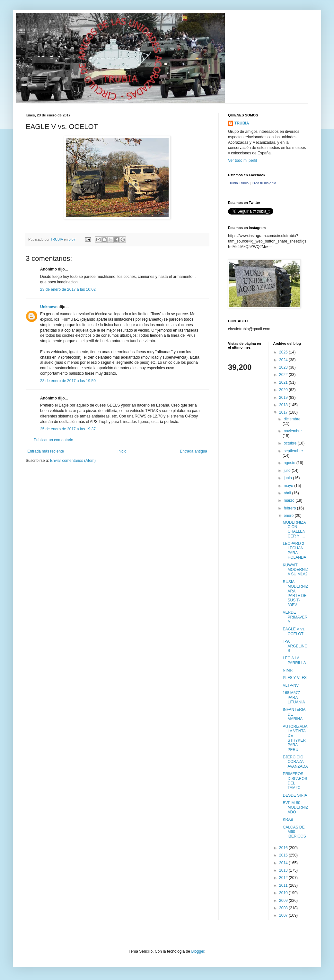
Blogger (198, 951)
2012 (284, 878)
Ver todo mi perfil (242, 160)
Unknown (49, 307)
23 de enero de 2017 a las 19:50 (68, 381)
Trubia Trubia (238, 183)
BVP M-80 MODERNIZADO (295, 807)
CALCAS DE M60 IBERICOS (294, 832)
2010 (284, 893)
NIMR (288, 670)
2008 (284, 908)
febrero (290, 508)
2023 (284, 367)
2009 (284, 901)
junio (288, 478)
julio (288, 471)
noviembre (293, 431)
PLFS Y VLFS (294, 678)
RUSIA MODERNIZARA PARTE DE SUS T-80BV (295, 593)
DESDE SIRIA (295, 795)
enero (289, 516)
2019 (284, 398)
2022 (284, 375)
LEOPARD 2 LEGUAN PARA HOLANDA (294, 550)
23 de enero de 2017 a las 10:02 (68, 289)
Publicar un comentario (53, 440)
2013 (284, 870)
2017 (284, 412)
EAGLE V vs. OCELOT (294, 631)
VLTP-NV (291, 685)
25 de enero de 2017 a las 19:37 (68, 429)
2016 (284, 848)
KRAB (288, 820)
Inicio (122, 451)
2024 (284, 360)
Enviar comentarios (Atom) (73, 461)
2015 (284, 855)
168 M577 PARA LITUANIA (294, 697)
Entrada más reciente (46, 451)
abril (288, 493)
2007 (284, 915)
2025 (284, 352)
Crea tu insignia (264, 183)
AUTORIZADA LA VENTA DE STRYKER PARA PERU (295, 738)
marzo (290, 500)
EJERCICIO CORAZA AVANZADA (295, 762)
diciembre (292, 419)
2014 (284, 863)
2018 (284, 405)
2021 (284, 382)
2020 (284, 390)
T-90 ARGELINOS (295, 646)
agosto (290, 463)
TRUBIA (242, 123)
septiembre (293, 451)
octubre (290, 443)
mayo (289, 486)
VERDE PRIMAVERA (295, 617)
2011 (284, 885)
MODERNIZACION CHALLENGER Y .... (294, 529)
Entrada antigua (193, 451)
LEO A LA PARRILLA (294, 660)
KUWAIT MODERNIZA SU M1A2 (295, 570)
